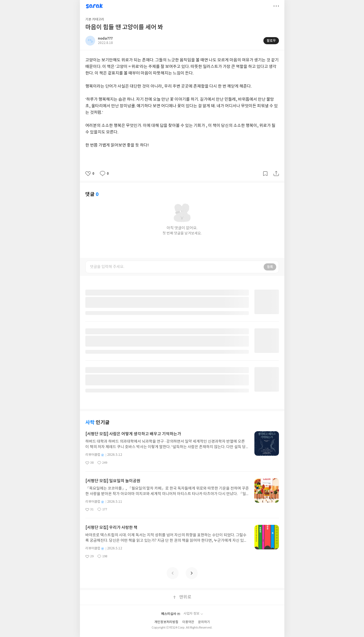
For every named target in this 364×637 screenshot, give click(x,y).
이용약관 (188, 622)
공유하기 (276, 174)
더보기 (276, 6)
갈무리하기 (265, 174)
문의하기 (204, 622)
